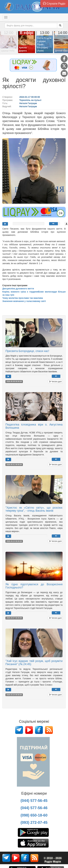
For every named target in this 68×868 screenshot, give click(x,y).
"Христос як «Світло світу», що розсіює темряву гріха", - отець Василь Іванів (34, 509)
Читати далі (55, 382)
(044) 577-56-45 (34, 801)
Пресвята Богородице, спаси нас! (27, 351)
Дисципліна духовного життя (18, 289)
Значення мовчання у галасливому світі (24, 301)
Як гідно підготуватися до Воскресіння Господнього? (34, 586)
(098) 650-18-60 (34, 815)
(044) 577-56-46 (34, 808)
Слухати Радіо (54, 4)
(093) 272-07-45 (34, 822)
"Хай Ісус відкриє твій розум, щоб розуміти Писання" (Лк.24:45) (34, 663)
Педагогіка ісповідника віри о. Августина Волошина (34, 426)
